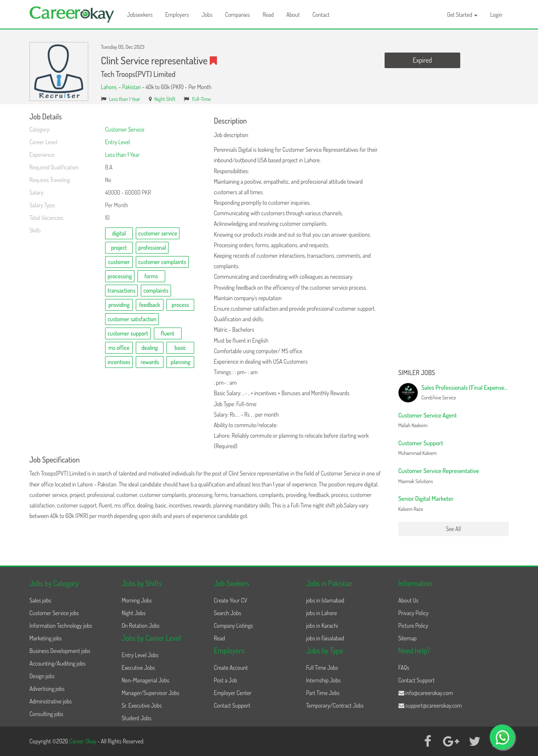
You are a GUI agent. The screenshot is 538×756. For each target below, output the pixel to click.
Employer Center (233, 693)
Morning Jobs (137, 600)
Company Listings (233, 625)
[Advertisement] (454, 239)
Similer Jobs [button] (417, 373)
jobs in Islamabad (325, 600)
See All (454, 529)
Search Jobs (228, 613)
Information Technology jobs (61, 625)
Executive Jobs (138, 667)
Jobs (207, 15)
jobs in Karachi (322, 625)
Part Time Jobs (323, 693)
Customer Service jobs (54, 613)
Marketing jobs (46, 638)
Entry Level (117, 142)
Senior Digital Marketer (426, 498)
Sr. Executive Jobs (142, 705)
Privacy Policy (414, 613)
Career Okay (83, 741)
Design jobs (42, 676)
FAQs (404, 667)
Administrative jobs (51, 701)
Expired (422, 60)
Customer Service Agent (428, 415)
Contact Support (232, 705)
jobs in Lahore (321, 613)
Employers (177, 15)
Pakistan (131, 87)
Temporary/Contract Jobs (335, 705)
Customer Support (421, 443)
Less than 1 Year (125, 99)
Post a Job (225, 680)
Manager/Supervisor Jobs (150, 693)
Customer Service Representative (439, 471)
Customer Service (125, 129)
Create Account (231, 667)
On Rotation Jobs (140, 625)
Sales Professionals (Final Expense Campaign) (477, 387)
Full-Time (202, 99)
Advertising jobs (47, 689)
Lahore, (110, 87)
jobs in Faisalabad (325, 638)
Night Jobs (133, 613)
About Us (409, 600)
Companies (238, 15)
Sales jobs (40, 600)
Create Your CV (231, 600)
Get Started (463, 15)
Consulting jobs (46, 714)
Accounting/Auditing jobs (57, 663)
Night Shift (165, 99)
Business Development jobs (60, 651)
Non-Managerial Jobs (145, 680)
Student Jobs (136, 718)
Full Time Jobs (322, 667)
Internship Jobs (323, 680)
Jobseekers (140, 15)
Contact (321, 15)
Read (268, 15)
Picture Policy (413, 625)
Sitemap (408, 638)
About (293, 15)
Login (496, 15)
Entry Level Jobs (140, 655)
